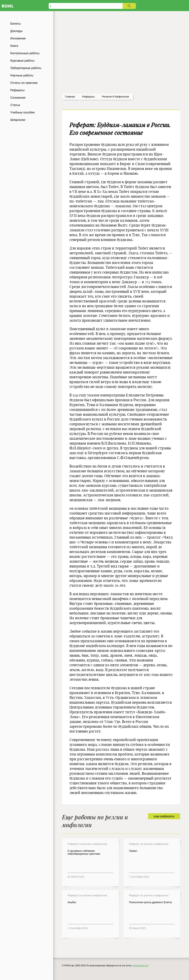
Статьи (15, 105)
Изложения (18, 38)
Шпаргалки (18, 120)
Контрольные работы (25, 53)
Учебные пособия (22, 112)
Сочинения (18, 98)
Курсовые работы (22, 61)
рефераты (88, 97)
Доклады (16, 31)
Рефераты (17, 90)
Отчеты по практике (24, 83)
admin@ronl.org (141, 966)
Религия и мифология (115, 97)
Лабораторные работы (26, 68)
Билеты (16, 24)
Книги (14, 46)
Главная (70, 97)
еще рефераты (164, 816)
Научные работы (22, 75)
